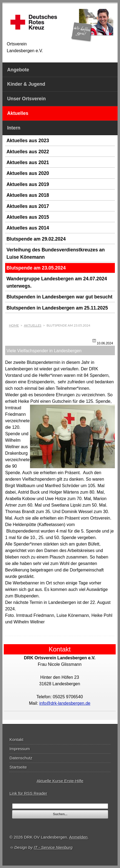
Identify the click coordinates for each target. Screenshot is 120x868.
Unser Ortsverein (26, 99)
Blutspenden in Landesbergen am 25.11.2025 (57, 308)
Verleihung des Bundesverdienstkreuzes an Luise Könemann (56, 253)
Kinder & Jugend (26, 84)
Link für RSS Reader (28, 793)
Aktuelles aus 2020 (28, 173)
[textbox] (60, 806)
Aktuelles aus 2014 (28, 228)
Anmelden (78, 837)
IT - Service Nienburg (53, 847)
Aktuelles (18, 113)
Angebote (18, 70)
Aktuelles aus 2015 (28, 217)
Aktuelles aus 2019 (28, 184)
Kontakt (16, 739)
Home (14, 325)
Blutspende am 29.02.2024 (36, 239)
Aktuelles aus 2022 (28, 152)
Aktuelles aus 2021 (28, 162)
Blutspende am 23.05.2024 (36, 268)
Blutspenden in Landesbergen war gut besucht (59, 297)
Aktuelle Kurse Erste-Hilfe (60, 781)
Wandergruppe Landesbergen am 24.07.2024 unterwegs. (57, 282)
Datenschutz (21, 758)
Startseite (18, 767)
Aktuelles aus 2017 (28, 206)
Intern (14, 128)
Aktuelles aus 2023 (28, 141)
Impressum (20, 749)
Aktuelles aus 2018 (28, 195)
